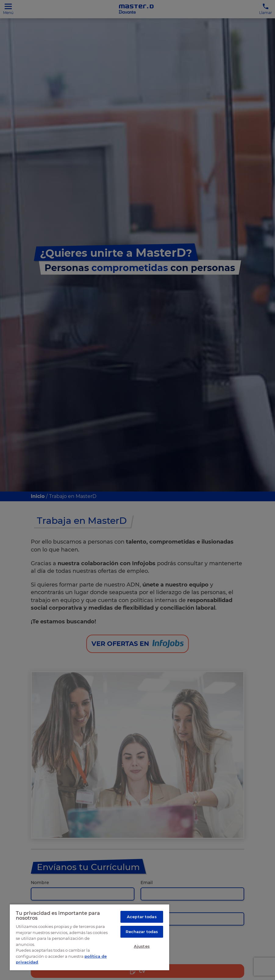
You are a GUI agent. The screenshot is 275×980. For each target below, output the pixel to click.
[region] (89, 937)
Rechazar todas (142, 932)
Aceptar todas (142, 917)
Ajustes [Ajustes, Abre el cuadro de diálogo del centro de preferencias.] (142, 946)
